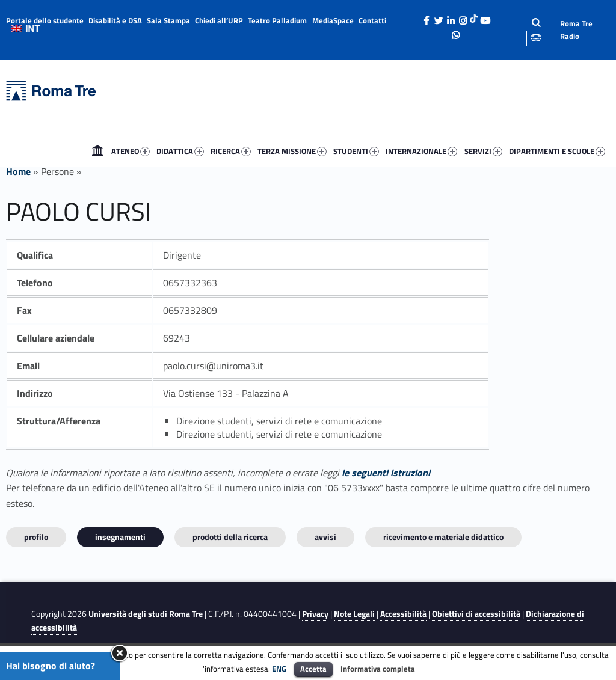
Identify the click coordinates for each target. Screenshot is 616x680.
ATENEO (131, 151)
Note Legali (354, 614)
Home (97, 151)
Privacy (315, 614)
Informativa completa (378, 669)
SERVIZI (483, 151)
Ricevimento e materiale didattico (443, 537)
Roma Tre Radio (576, 30)
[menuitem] (97, 151)
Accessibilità (403, 614)
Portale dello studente (45, 20)
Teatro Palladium (277, 20)
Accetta (313, 669)
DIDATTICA (180, 151)
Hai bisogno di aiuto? (51, 666)
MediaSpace (333, 20)
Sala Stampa (168, 20)
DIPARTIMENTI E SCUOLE (557, 151)
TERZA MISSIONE (292, 151)
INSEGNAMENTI (120, 537)
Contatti (372, 20)
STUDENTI (356, 151)
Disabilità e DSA (115, 20)
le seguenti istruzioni (386, 473)
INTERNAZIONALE (421, 151)
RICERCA (231, 151)
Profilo (36, 537)
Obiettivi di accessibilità (476, 614)
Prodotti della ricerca (230, 537)
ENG (279, 669)
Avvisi (325, 537)
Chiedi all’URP (219, 20)
